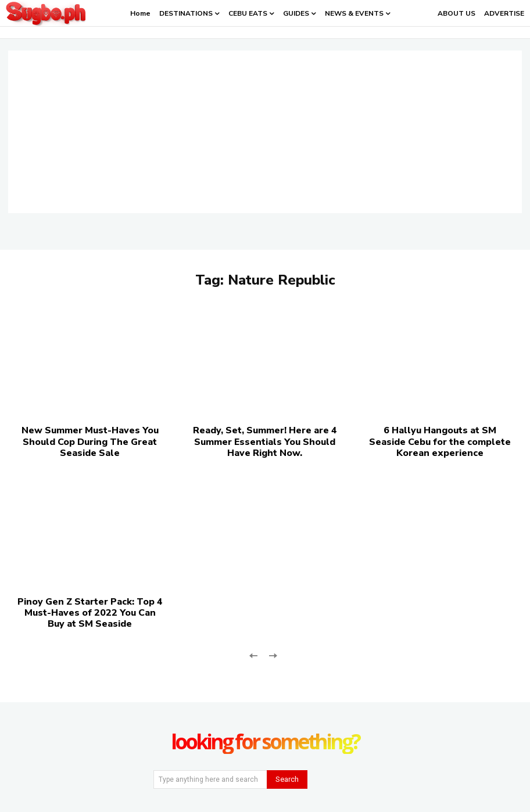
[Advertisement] (265, 132)
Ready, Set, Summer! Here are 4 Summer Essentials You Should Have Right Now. (265, 441)
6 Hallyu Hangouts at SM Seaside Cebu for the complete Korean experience (440, 441)
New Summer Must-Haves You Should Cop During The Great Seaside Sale (90, 441)
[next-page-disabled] (272, 654)
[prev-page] (254, 654)
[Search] (287, 779)
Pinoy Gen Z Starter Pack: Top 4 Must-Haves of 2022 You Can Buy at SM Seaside (90, 613)
